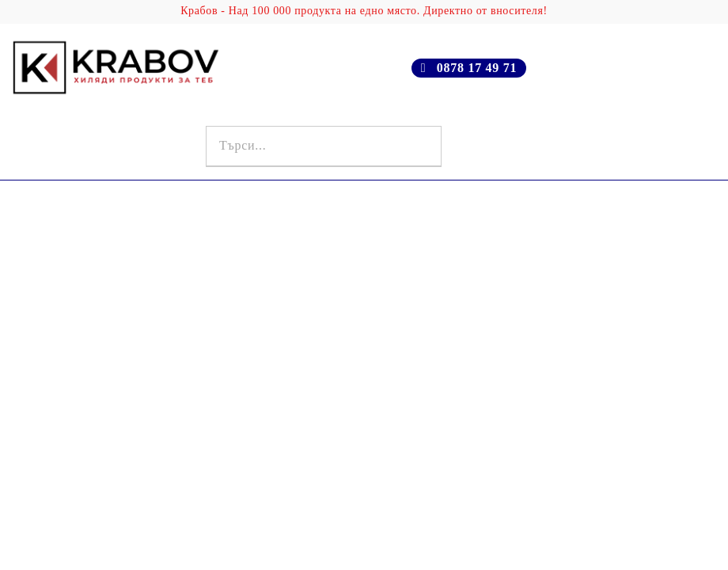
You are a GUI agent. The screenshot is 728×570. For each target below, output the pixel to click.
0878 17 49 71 (477, 68)
